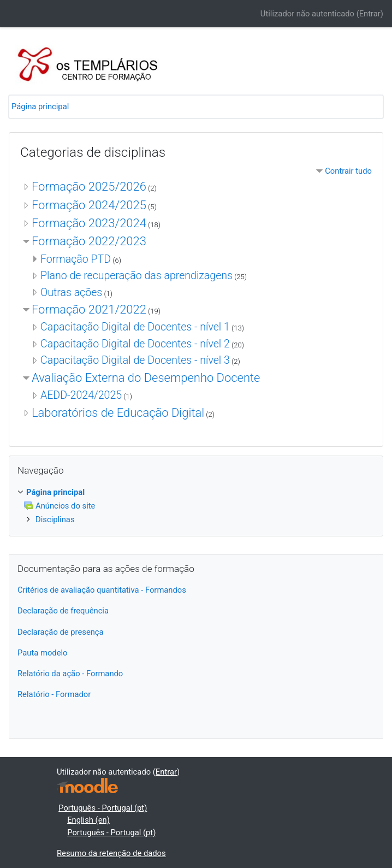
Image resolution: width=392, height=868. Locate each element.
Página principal (40, 107)
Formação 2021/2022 (89, 309)
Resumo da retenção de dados (111, 853)
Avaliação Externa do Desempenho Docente (146, 378)
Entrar (370, 14)
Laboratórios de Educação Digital (118, 413)
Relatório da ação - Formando (70, 674)
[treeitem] (196, 492)
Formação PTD (76, 259)
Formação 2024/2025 (89, 205)
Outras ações (71, 293)
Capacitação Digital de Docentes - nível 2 (135, 344)
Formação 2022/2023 (89, 241)
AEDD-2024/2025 (81, 395)
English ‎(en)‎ (88, 820)
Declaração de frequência (63, 611)
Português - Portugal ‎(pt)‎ (103, 808)
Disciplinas (55, 519)
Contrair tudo (348, 171)
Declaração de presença (61, 632)
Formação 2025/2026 (89, 187)
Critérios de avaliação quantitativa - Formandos (102, 590)
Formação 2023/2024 (89, 223)
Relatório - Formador (54, 694)
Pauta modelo (42, 653)
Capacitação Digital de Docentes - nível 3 (135, 360)
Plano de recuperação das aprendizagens (136, 276)
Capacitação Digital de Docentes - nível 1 (135, 327)
